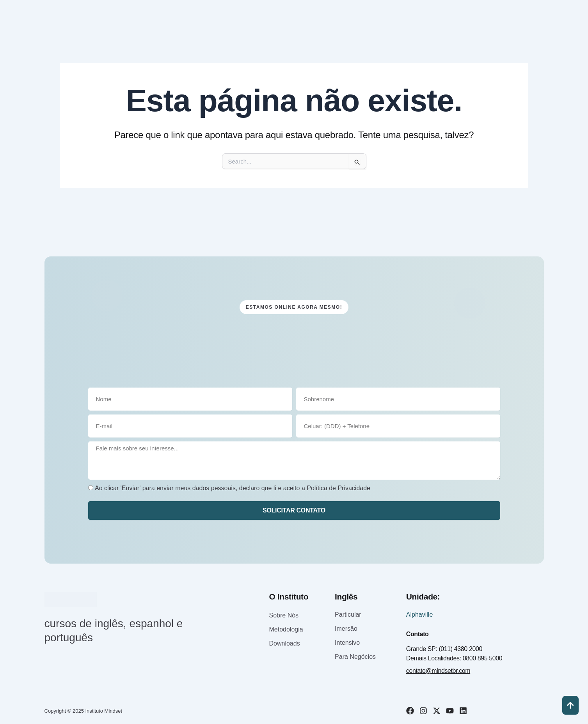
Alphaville (419, 615)
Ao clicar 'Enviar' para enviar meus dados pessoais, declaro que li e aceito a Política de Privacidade (233, 488)
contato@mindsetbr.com (438, 671)
